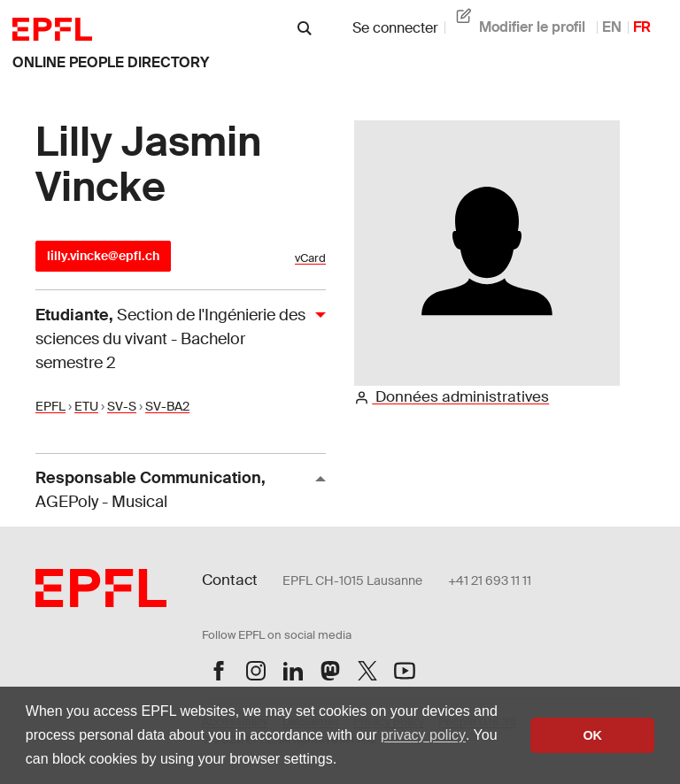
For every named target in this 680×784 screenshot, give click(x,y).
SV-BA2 (167, 406)
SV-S (122, 406)
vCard (310, 258)
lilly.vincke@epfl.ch (103, 256)
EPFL (50, 406)
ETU (86, 406)
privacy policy (423, 735)
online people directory (111, 62)
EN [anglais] (612, 27)
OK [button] (592, 735)
